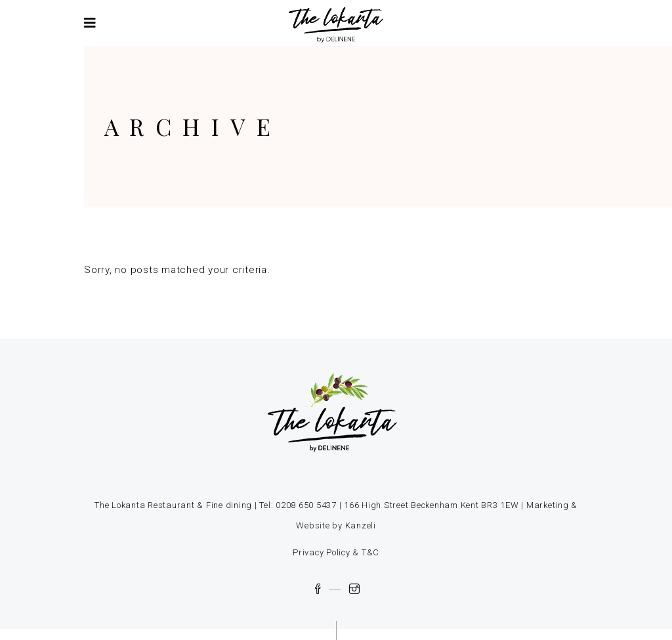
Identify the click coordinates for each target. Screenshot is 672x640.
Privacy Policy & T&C (336, 552)
